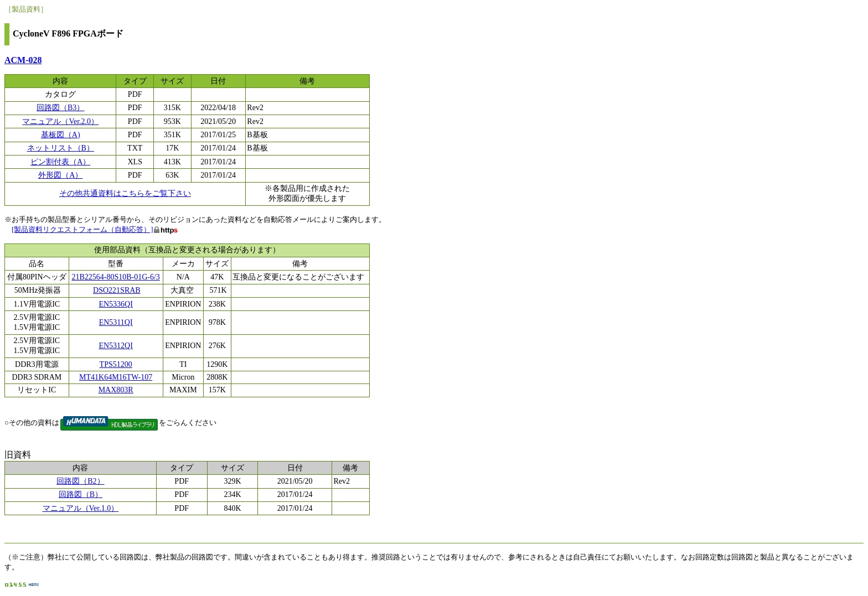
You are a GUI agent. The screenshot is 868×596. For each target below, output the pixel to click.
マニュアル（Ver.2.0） (60, 121)
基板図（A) (61, 135)
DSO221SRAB (117, 290)
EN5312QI (115, 346)
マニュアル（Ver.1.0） (81, 508)
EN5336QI (115, 304)
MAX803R (116, 390)
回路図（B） (81, 494)
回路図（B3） (60, 108)
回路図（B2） (80, 481)
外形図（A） (60, 175)
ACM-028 (23, 60)
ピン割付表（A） (60, 162)
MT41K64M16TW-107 (116, 377)
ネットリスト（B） (61, 148)
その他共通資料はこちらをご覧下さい (125, 193)
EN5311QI (116, 322)
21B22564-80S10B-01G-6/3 (115, 277)
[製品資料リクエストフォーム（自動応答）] (82, 229)
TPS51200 (116, 364)
